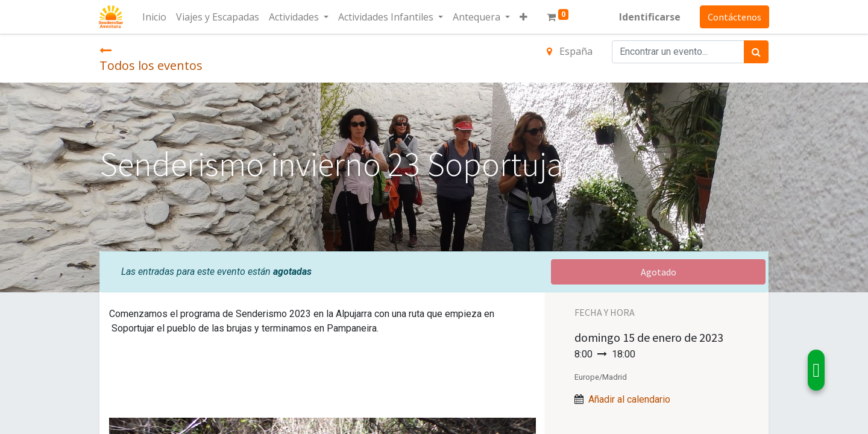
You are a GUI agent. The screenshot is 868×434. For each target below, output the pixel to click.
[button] (524, 17)
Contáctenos (734, 17)
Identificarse (649, 17)
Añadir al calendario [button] (629, 399)
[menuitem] (155, 17)
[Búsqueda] (756, 52)
